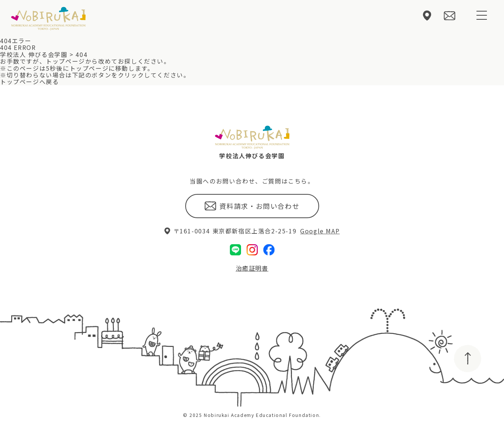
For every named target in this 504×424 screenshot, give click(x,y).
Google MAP (320, 231)
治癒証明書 (252, 268)
